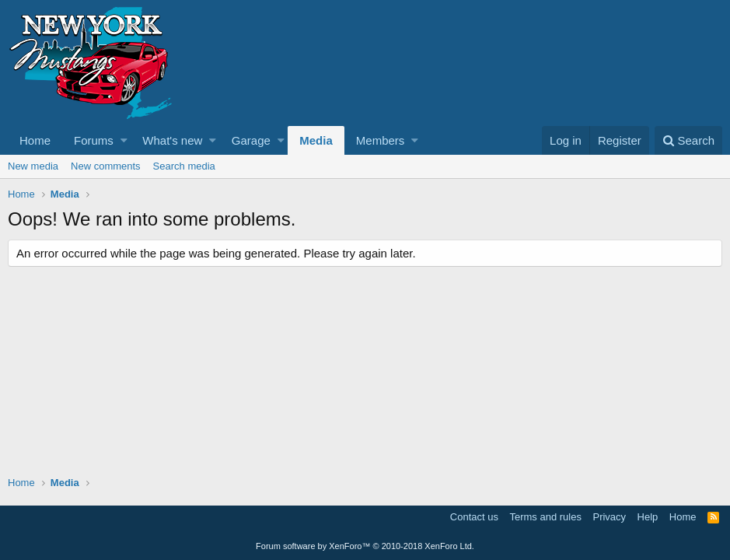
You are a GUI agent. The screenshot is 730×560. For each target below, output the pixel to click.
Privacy (609, 517)
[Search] (688, 140)
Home (35, 140)
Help (648, 517)
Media (316, 140)
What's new (172, 140)
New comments (106, 166)
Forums (94, 140)
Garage (251, 140)
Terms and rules (545, 517)
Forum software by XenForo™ (365, 546)
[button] (124, 140)
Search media (184, 166)
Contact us (474, 517)
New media (33, 166)
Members (381, 140)
